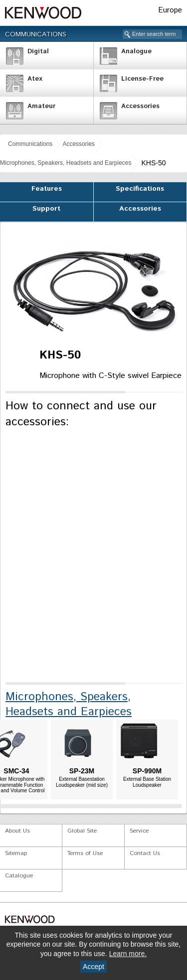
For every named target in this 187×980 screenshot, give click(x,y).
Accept (93, 967)
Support (46, 209)
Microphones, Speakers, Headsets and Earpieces (66, 163)
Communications (36, 34)
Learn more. (128, 954)
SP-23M (82, 771)
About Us (17, 831)
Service (139, 831)
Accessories (79, 144)
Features (47, 189)
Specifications (140, 189)
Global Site (82, 831)
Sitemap (16, 853)
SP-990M (147, 771)
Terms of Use (85, 853)
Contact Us (145, 853)
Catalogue (19, 876)
